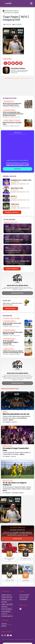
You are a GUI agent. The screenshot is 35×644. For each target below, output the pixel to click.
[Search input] (17, 627)
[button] (5, 63)
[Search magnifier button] (31, 627)
